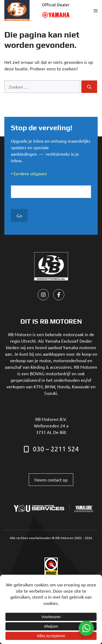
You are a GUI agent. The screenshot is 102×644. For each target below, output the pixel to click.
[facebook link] (59, 295)
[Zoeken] (89, 87)
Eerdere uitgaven (30, 173)
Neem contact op (51, 480)
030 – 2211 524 (56, 449)
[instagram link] (43, 295)
